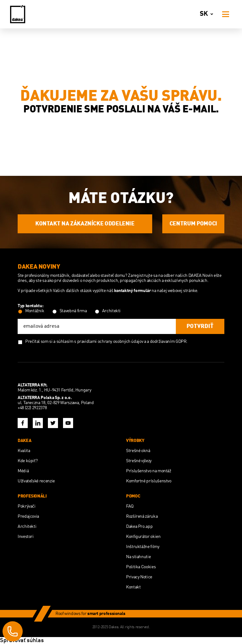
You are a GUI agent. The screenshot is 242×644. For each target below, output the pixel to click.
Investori (26, 537)
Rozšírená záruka (142, 516)
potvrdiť (200, 326)
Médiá (23, 471)
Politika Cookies (141, 567)
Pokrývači (27, 506)
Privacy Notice (139, 577)
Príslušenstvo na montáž (149, 471)
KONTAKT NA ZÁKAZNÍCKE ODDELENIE (85, 224)
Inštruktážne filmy (143, 547)
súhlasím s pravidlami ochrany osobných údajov (100, 342)
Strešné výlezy (139, 461)
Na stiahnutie (138, 557)
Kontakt (133, 587)
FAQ (130, 506)
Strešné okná (138, 451)
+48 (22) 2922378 (32, 408)
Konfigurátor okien (143, 537)
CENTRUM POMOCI (193, 224)
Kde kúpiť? (28, 461)
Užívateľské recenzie (36, 481)
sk (208, 14)
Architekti (27, 527)
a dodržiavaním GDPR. (167, 342)
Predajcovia (28, 516)
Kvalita (24, 451)
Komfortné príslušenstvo (149, 481)
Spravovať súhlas (22, 641)
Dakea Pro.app (139, 527)
